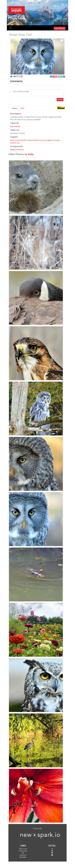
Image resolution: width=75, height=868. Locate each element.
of (15, 140)
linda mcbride (15, 126)
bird (38, 140)
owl (41, 140)
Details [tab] (15, 108)
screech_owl (15, 143)
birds (12, 140)
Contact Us (23, 855)
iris (55, 140)
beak (34, 140)
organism (50, 140)
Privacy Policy (23, 851)
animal (30, 140)
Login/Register (60, 28)
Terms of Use (23, 849)
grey (58, 140)
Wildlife (13, 150)
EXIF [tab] (23, 108)
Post (60, 100)
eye (45, 140)
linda (31, 154)
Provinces (20, 150)
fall (21, 140)
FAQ (23, 853)
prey (18, 140)
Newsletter (23, 857)
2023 (25, 140)
